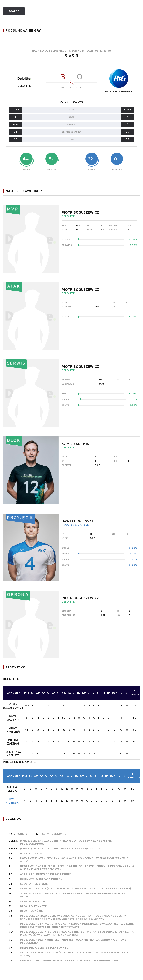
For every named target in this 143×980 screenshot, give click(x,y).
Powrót (14, 11)
